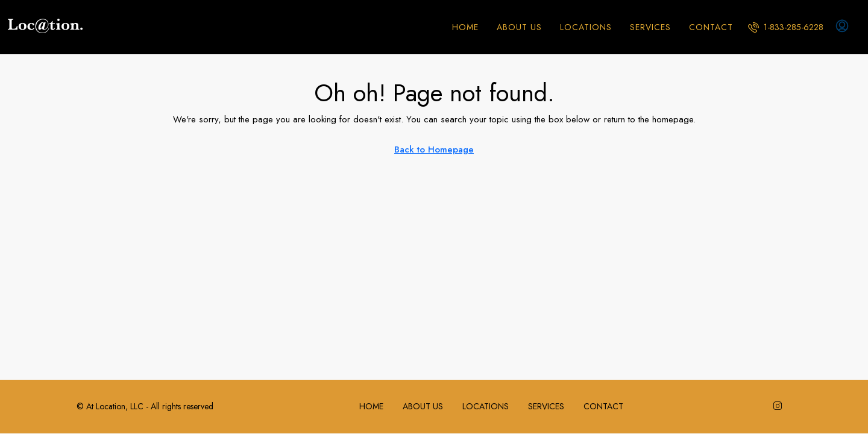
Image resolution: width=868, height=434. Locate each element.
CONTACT (711, 27)
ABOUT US (519, 27)
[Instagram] (780, 406)
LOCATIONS (586, 27)
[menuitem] (786, 27)
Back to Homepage (434, 149)
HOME (465, 27)
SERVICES (650, 27)
